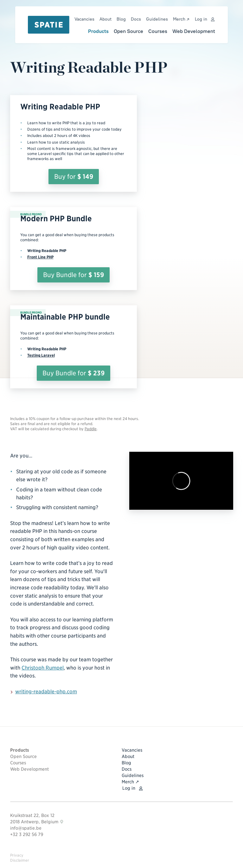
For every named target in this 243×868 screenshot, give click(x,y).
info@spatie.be (26, 828)
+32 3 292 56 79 (27, 834)
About (106, 19)
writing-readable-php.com (44, 692)
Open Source (128, 31)
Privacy (17, 855)
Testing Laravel (41, 355)
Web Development (194, 31)
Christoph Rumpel (43, 668)
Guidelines (157, 19)
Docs (136, 19)
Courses (158, 31)
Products (98, 31)
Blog (121, 19)
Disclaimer (20, 860)
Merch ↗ (181, 19)
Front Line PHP (40, 257)
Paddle (91, 429)
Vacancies (84, 19)
